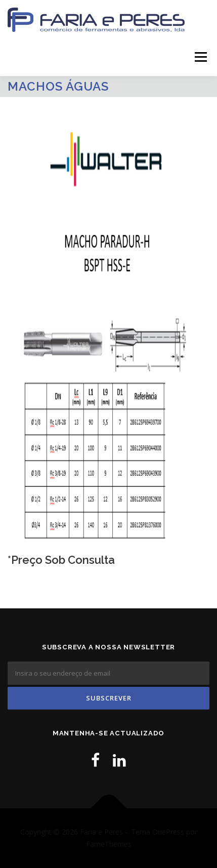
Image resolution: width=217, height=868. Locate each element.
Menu (200, 57)
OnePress (168, 832)
